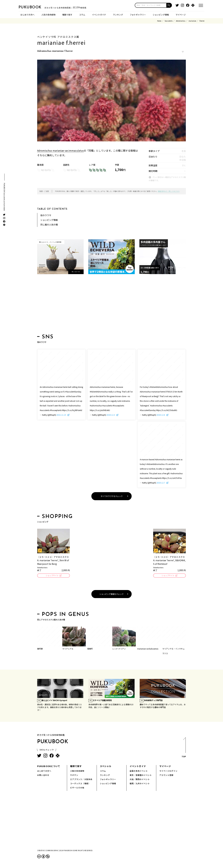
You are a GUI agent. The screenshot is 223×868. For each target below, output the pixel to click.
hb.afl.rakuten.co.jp (48, 139)
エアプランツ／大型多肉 (81, 780)
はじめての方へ (27, 15)
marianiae (192, 21)
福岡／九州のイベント (140, 784)
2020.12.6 (161, 415)
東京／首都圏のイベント (141, 775)
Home (159, 21)
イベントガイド (99, 15)
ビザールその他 (77, 788)
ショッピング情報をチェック (111, 594)
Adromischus (181, 21)
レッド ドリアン (119, 649)
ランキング (118, 15)
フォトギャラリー (138, 15)
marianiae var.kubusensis (148, 649)
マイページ (181, 15)
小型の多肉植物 (77, 771)
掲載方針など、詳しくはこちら (169, 191)
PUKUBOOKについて (49, 767)
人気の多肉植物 (48, 15)
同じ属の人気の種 (49, 225)
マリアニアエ (68, 649)
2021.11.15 (62, 415)
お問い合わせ (43, 775)
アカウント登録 (166, 775)
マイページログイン (168, 771)
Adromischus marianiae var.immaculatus (60, 151)
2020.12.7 (161, 483)
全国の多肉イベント (139, 771)
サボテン (74, 775)
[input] (151, 5)
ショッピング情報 (161, 15)
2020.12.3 (111, 415)
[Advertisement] (111, 305)
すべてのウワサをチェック (112, 496)
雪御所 (90, 649)
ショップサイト (52, 576)
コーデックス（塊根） (80, 784)
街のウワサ (46, 215)
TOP (184, 749)
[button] (169, 5)
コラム (82, 15)
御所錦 (40, 649)
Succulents (169, 21)
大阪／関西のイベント (140, 780)
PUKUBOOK (34, 7)
